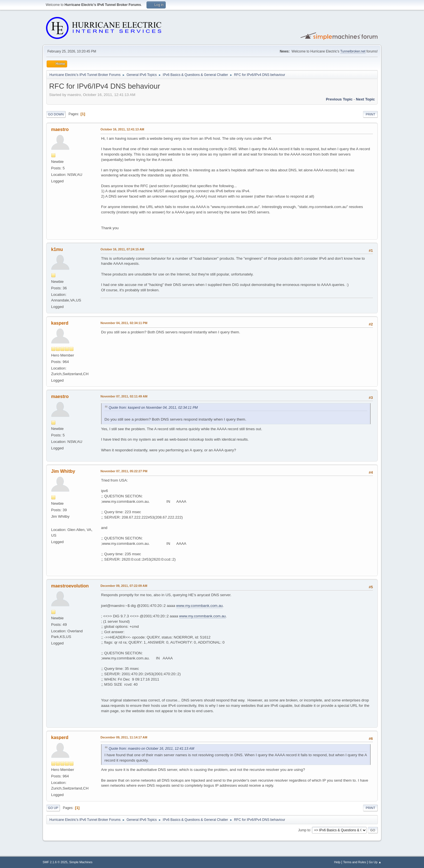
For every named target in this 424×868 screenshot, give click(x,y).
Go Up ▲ (375, 862)
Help (337, 862)
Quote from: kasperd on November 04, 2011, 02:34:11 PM (153, 408)
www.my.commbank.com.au (199, 606)
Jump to (304, 830)
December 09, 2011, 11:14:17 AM (124, 737)
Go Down (56, 114)
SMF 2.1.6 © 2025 (55, 862)
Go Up (53, 808)
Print (370, 114)
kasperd (60, 323)
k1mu (57, 249)
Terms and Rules (355, 862)
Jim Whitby (63, 471)
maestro (60, 129)
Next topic (365, 99)
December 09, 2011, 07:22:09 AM (124, 586)
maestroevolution (70, 586)
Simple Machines (81, 862)
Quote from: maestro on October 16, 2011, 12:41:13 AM (151, 749)
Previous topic (339, 99)
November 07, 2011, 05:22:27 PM (124, 471)
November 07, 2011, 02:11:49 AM (124, 396)
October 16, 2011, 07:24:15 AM (122, 249)
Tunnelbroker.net (353, 51)
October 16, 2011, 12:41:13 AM (122, 129)
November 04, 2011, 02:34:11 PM (124, 323)
